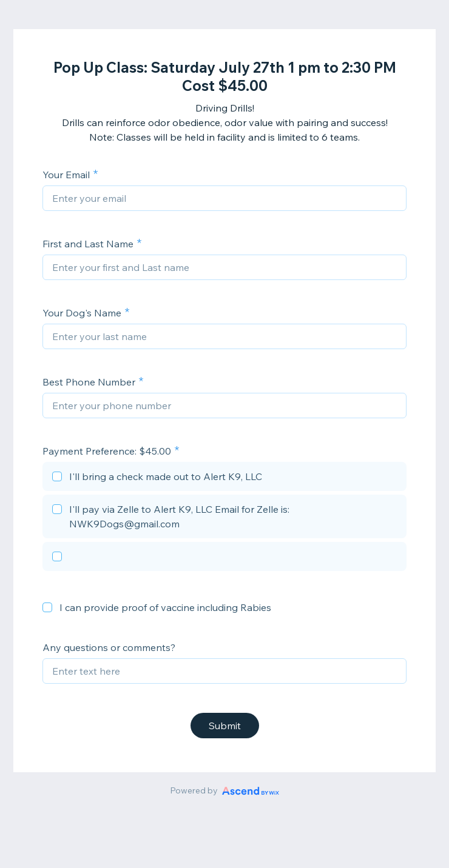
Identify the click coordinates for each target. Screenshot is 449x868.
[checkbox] (224, 478)
